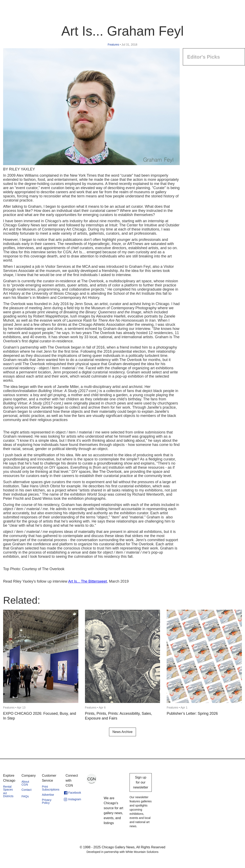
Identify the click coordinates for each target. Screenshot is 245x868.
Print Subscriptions (51, 788)
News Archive (123, 732)
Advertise (48, 795)
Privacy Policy (47, 801)
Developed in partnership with (122, 852)
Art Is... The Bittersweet (88, 581)
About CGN (25, 783)
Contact (27, 790)
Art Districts (8, 795)
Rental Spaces (8, 788)
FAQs (25, 796)
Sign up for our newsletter (141, 782)
